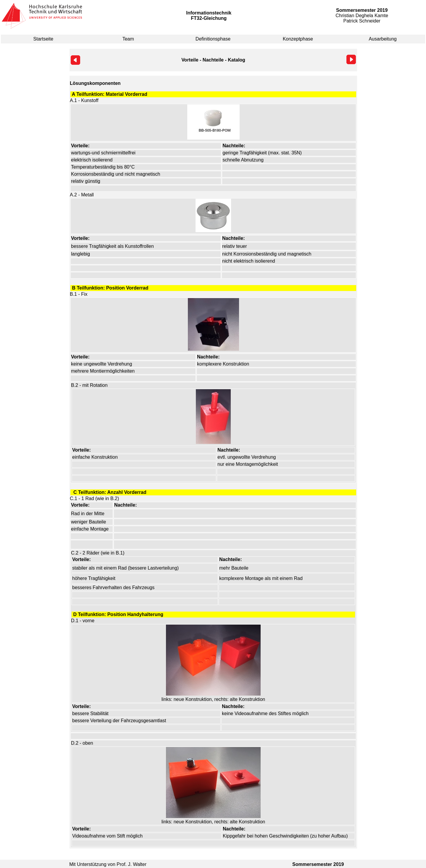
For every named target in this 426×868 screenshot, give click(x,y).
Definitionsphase (213, 39)
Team (128, 39)
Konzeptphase (298, 39)
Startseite (43, 39)
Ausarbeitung (383, 39)
